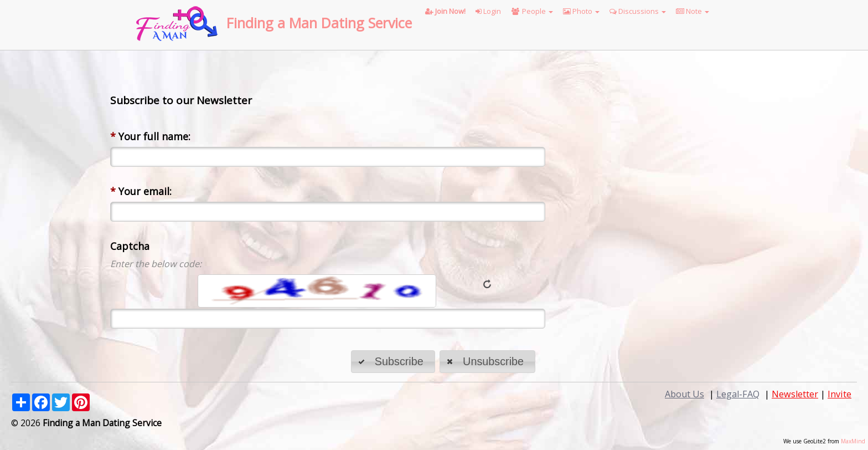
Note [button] (693, 11)
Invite (839, 394)
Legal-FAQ (738, 394)
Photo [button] (581, 11)
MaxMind (853, 441)
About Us (684, 394)
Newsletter (795, 394)
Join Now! (445, 11)
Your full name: (150, 136)
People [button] (532, 11)
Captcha (130, 246)
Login (488, 11)
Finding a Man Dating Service (319, 23)
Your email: (141, 191)
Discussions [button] (638, 11)
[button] (393, 362)
